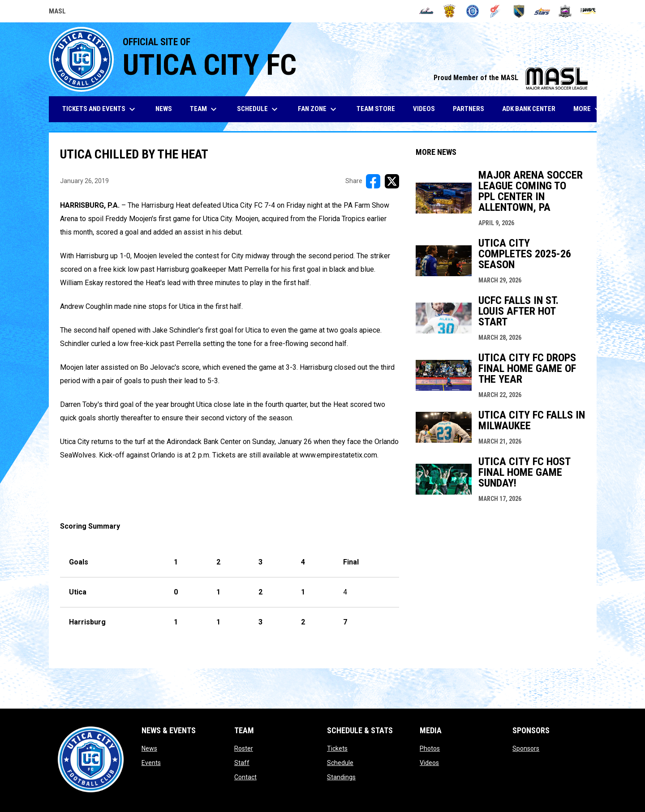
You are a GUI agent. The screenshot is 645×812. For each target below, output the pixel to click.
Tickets (337, 748)
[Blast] (449, 11)
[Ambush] (426, 11)
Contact (245, 777)
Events (151, 763)
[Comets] (496, 11)
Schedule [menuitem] (258, 109)
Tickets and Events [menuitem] (100, 109)
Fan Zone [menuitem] (318, 109)
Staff (242, 763)
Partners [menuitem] (469, 109)
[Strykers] (565, 11)
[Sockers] (519, 11)
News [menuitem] (164, 109)
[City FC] (473, 11)
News (149, 748)
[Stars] (542, 11)
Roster (244, 748)
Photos (430, 748)
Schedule (340, 763)
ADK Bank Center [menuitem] (532, 109)
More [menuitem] (588, 109)
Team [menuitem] (204, 109)
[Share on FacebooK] (373, 181)
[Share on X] (392, 181)
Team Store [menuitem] (379, 109)
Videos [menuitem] (424, 109)
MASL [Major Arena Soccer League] (57, 13)
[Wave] (588, 11)
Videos (429, 763)
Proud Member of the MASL (511, 78)
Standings (341, 777)
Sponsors (526, 748)
